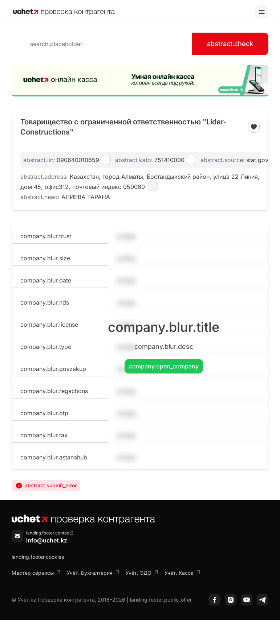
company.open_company (164, 366)
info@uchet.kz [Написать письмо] (47, 540)
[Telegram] (263, 600)
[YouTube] (247, 600)
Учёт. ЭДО (142, 573)
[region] (140, 81)
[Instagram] (231, 600)
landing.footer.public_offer (161, 600)
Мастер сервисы (36, 573)
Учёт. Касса (183, 573)
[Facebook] (215, 600)
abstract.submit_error (46, 486)
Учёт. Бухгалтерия (93, 573)
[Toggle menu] (262, 12)
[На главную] (64, 12)
